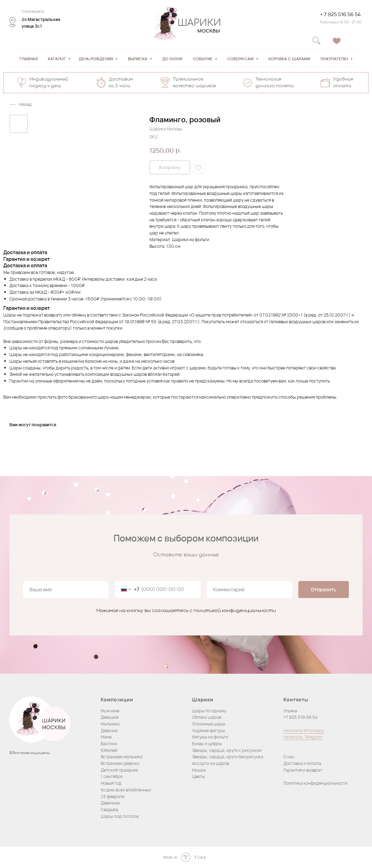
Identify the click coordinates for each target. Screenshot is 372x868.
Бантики (109, 744)
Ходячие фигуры (209, 730)
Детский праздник (119, 770)
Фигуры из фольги (210, 737)
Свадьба (109, 809)
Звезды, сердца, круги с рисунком (227, 750)
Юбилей (109, 750)
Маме (106, 737)
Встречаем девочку (120, 763)
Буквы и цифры (207, 744)
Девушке (110, 717)
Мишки (199, 770)
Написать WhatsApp (304, 730)
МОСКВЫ (206, 31)
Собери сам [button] (241, 59)
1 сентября (112, 776)
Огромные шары (209, 724)
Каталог (57, 59)
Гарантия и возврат (303, 770)
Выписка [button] (138, 59)
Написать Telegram (303, 737)
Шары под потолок (120, 816)
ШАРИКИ (197, 23)
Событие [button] (203, 59)
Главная (28, 59)
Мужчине (110, 711)
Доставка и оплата (302, 763)
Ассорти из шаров (211, 763)
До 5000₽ (172, 59)
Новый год (111, 783)
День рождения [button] (96, 59)
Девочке (109, 730)
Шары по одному (209, 711)
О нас (289, 757)
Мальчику (110, 724)
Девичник (110, 803)
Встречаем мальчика (122, 757)
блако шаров (208, 717)
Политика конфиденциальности (315, 783)
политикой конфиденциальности (235, 611)
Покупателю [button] (335, 59)
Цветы (198, 776)
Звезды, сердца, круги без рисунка (228, 757)
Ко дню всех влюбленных (126, 790)
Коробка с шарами (289, 59)
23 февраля (112, 796)
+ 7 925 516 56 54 (338, 14)
